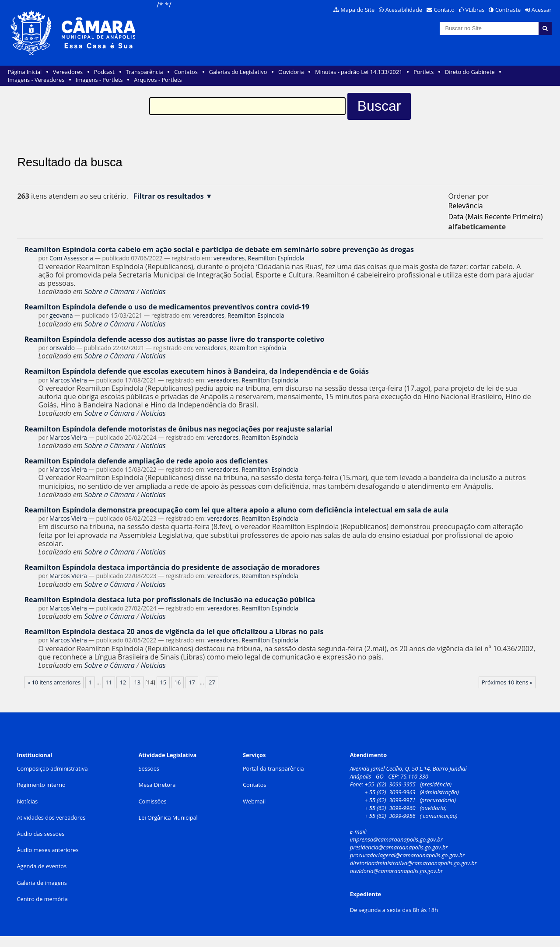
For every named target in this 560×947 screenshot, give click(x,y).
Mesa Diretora (157, 785)
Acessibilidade (404, 10)
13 (138, 682)
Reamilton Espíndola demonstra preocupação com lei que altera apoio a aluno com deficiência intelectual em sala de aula (236, 510)
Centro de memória (42, 899)
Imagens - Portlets (99, 80)
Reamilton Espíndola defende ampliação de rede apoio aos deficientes (146, 461)
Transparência (145, 72)
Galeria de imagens (42, 883)
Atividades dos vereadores (51, 817)
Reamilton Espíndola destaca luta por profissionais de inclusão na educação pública (170, 600)
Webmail (254, 801)
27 (212, 682)
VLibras (475, 10)
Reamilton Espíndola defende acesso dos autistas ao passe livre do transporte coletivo (174, 339)
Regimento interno (41, 785)
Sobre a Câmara (110, 291)
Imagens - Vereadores (36, 80)
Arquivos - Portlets (158, 80)
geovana (61, 315)
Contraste (508, 10)
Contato (444, 10)
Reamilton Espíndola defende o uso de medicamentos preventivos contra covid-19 (167, 307)
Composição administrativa (52, 768)
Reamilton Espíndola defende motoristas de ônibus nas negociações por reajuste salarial (178, 429)
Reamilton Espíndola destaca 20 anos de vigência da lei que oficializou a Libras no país (174, 631)
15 (163, 682)
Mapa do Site (357, 10)
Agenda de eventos (42, 866)
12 (123, 682)
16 (177, 682)
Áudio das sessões (40, 834)
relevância (465, 206)
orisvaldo (62, 348)
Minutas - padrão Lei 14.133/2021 (359, 72)
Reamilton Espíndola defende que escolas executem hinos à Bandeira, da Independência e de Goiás (196, 371)
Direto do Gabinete (470, 72)
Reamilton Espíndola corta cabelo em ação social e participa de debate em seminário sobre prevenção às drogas (219, 249)
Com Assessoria (71, 258)
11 (109, 682)
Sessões (149, 768)
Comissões (153, 801)
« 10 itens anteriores (54, 682)
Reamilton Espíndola (276, 258)
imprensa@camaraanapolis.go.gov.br (396, 839)
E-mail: (359, 831)
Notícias (153, 291)
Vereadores (68, 72)
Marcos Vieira (68, 380)
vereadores (229, 258)
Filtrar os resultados (169, 196)
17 (192, 682)
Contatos (186, 72)
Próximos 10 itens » (507, 682)
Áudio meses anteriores (47, 850)
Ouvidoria (291, 72)
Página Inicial (25, 72)
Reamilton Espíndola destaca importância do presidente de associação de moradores (172, 567)
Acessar (542, 10)
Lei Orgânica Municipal (168, 817)
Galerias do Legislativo (238, 72)
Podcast (104, 72)
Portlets (423, 72)
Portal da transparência (273, 768)
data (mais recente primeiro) (495, 217)
